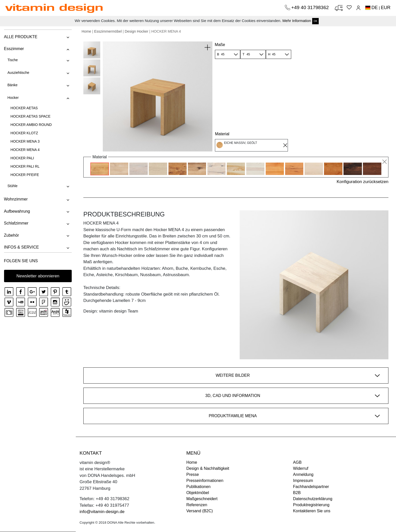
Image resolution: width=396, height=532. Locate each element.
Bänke (12, 85)
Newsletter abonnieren (38, 276)
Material (222, 134)
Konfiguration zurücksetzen (363, 182)
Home (86, 31)
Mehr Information (297, 21)
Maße (220, 45)
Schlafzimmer (16, 223)
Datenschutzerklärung (313, 499)
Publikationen (199, 487)
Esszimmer (14, 49)
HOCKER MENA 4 (25, 150)
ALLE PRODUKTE (20, 37)
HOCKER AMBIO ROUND (31, 125)
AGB (297, 462)
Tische (13, 60)
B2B (297, 493)
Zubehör (11, 235)
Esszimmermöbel (108, 31)
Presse (193, 474)
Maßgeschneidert (202, 499)
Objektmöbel (198, 493)
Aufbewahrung (17, 211)
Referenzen (197, 505)
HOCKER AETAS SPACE (30, 116)
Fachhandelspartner (311, 487)
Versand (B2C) (200, 511)
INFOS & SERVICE (21, 247)
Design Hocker (137, 31)
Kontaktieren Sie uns (312, 511)
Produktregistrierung (311, 505)
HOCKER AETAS (24, 108)
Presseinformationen (205, 481)
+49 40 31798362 (311, 7)
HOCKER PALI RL (25, 166)
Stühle (12, 186)
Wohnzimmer (16, 199)
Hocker (13, 98)
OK (315, 21)
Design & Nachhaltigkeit (208, 468)
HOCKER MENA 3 (25, 141)
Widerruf (301, 468)
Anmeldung (303, 474)
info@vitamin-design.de (102, 512)
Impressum (303, 481)
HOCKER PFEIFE (25, 175)
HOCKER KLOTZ (24, 133)
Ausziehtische (18, 73)
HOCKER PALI (22, 158)
